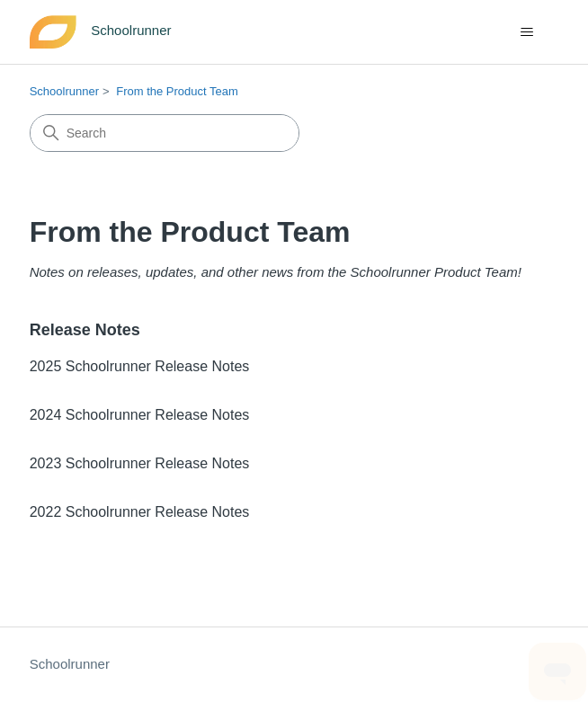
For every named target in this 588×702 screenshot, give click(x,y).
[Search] (165, 133)
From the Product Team (177, 91)
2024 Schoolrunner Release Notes (140, 415)
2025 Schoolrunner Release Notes (140, 366)
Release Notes (85, 330)
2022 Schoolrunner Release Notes (140, 512)
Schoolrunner (64, 91)
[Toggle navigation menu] (526, 32)
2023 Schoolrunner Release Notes (140, 463)
